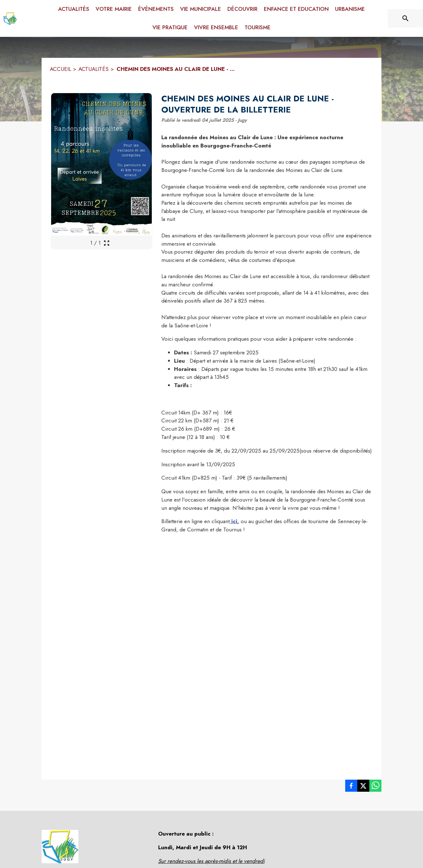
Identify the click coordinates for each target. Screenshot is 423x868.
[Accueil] (10, 18)
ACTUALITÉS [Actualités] (94, 69)
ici (233, 521)
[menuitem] (74, 9)
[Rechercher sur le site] (406, 18)
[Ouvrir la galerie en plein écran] (107, 243)
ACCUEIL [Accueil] (60, 69)
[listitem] (351, 787)
